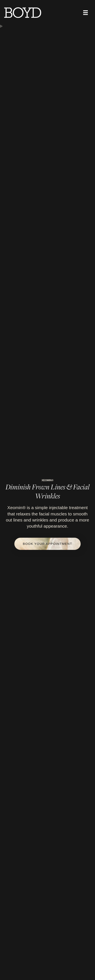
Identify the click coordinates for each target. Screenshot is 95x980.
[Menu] (85, 13)
